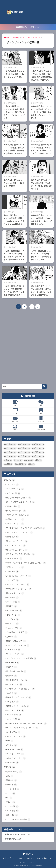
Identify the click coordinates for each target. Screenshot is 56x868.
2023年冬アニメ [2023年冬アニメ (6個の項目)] (10, 448)
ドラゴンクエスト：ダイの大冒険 (21, 658)
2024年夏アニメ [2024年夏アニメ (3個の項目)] (38, 452)
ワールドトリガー (15, 654)
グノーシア (12, 580)
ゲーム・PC (15, 419)
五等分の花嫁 (13, 507)
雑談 (15, 403)
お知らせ (23, 858)
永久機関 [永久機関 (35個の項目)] (8, 464)
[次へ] (38, 307)
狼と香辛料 (12, 598)
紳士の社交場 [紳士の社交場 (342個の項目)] (20, 464)
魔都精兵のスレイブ (16, 641)
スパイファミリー (15, 524)
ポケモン (11, 745)
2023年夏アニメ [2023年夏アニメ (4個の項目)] (24, 448)
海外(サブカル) (14, 772)
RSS (51, 858)
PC (9, 798)
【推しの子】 (13, 615)
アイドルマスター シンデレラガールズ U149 (26, 528)
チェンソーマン (14, 628)
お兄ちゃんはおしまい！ (18, 585)
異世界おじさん (14, 685)
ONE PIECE (13, 663)
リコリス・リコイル (16, 546)
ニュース (15, 428)
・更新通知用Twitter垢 (12, 839)
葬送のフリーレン (15, 593)
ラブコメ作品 (13, 493)
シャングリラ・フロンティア (19, 533)
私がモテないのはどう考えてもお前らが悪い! (26, 563)
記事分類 (9, 767)
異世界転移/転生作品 (16, 672)
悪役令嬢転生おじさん (17, 680)
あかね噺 (11, 637)
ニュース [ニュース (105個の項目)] (29, 460)
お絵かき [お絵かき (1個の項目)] (8, 460)
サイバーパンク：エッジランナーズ (22, 728)
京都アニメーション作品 (18, 706)
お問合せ (45, 858)
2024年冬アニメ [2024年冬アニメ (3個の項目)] (24, 452)
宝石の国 (11, 693)
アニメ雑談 (12, 807)
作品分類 (9, 480)
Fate (10, 741)
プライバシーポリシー (28, 862)
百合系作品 (12, 537)
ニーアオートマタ (15, 754)
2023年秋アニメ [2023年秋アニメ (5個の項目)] (10, 452)
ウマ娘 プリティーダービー (19, 589)
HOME (28, 854)
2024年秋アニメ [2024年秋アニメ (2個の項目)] (24, 456)
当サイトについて (34, 858)
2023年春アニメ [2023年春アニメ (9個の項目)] (38, 448)
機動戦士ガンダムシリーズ (19, 698)
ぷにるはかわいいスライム (19, 576)
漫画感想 (11, 785)
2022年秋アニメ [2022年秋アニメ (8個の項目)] (38, 444)
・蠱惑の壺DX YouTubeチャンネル (17, 835)
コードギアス (13, 732)
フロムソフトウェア (16, 737)
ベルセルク (12, 702)
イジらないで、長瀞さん (18, 515)
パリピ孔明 (12, 763)
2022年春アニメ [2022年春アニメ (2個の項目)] (24, 444)
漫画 (41, 411)
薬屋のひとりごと (15, 520)
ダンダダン (12, 619)
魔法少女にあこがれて (17, 550)
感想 (41, 403)
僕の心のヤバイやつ (16, 511)
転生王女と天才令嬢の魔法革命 (20, 554)
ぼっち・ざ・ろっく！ (17, 541)
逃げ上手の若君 (14, 611)
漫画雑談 (11, 781)
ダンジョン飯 (13, 719)
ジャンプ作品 (13, 602)
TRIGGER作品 (14, 715)
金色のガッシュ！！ (16, 758)
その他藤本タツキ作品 (17, 632)
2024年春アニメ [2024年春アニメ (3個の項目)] (10, 456)
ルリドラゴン (13, 650)
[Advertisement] (41, 12)
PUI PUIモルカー (15, 750)
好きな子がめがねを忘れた (19, 498)
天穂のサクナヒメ (15, 567)
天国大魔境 (12, 572)
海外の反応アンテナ (10, 858)
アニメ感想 (12, 811)
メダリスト (12, 485)
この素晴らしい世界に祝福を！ (20, 689)
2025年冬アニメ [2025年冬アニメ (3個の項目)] (38, 456)
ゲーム (11, 794)
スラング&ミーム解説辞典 (18, 820)
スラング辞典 (41, 428)
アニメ (15, 411)
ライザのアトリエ (15, 489)
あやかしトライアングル (18, 645)
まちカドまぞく (14, 559)
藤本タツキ (12, 624)
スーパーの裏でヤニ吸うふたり (20, 502)
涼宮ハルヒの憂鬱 (15, 711)
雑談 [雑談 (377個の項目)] (31, 464)
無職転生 (11, 676)
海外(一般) (12, 815)
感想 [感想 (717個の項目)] (38, 460)
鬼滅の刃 (11, 667)
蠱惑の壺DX (15, 12)
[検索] (44, 387)
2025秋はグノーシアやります (28, 27)
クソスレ (41, 419)
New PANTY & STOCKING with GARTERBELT (26, 724)
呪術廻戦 (11, 606)
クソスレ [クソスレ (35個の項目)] (18, 460)
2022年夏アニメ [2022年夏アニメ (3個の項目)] (10, 444)
